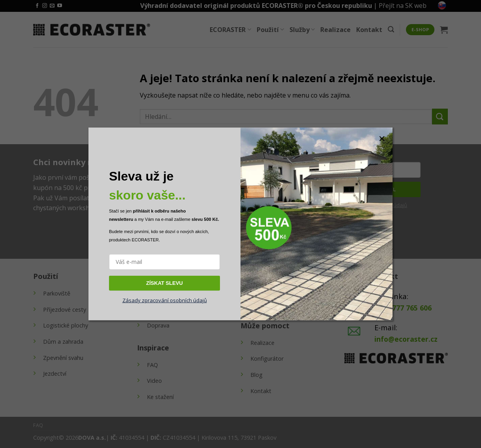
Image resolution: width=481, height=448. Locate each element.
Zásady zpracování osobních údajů (165, 300)
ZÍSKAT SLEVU (164, 283)
